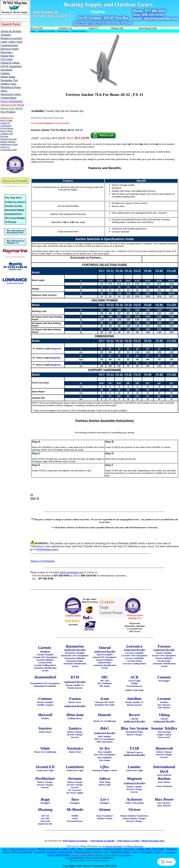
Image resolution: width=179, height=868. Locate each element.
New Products (126, 855)
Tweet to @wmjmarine (43, 561)
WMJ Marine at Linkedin (102, 841)
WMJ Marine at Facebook (75, 841)
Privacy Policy (92, 858)
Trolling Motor (169, 852)
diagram (56, 349)
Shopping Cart (107, 858)
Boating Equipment (114, 846)
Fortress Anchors (79, 31)
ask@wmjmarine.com (71, 572)
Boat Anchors (63, 31)
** (45, 392)
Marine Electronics (135, 846)
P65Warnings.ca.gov (47, 549)
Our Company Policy (75, 858)
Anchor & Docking (46, 31)
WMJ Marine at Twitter (128, 841)
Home (33, 31)
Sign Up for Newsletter (15, 181)
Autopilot (32, 849)
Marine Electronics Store (153, 841)
